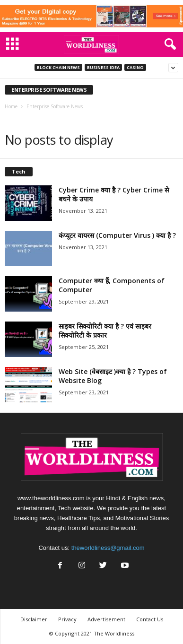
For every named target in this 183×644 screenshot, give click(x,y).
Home (11, 106)
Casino (135, 67)
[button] (168, 44)
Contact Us (150, 619)
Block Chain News (58, 67)
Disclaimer (34, 619)
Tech (19, 171)
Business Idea (103, 67)
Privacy (67, 619)
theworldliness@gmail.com (108, 548)
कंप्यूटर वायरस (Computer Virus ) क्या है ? (117, 235)
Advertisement (106, 619)
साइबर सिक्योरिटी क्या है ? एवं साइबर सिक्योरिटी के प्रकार (105, 331)
